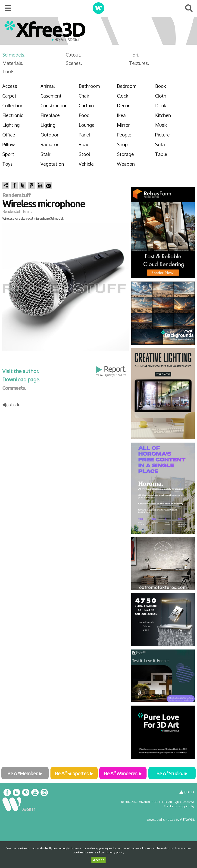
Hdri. (134, 55)
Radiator (50, 144)
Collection (13, 105)
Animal (48, 86)
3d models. (14, 55)
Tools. (9, 71)
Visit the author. (21, 371)
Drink (161, 105)
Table (161, 154)
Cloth (161, 96)
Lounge (87, 125)
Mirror (123, 125)
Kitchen (163, 115)
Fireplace (50, 115)
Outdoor (50, 135)
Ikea (121, 115)
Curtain (86, 105)
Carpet (9, 96)
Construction (54, 105)
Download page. (21, 379)
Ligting (48, 125)
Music (161, 125)
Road (84, 144)
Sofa (160, 144)
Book (161, 86)
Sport (8, 154)
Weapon (126, 164)
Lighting (11, 125)
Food (84, 115)
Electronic (13, 115)
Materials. (13, 63)
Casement (51, 96)
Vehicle (86, 164)
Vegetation (52, 164)
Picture (162, 135)
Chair (84, 96)
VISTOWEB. (187, 820)
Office (9, 135)
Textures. (139, 63)
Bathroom (89, 86)
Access (10, 86)
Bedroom (127, 86)
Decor (123, 105)
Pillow (9, 144)
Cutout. (73, 55)
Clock (123, 96)
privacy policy (115, 852)
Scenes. (74, 63)
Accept (98, 860)
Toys (8, 164)
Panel (84, 135)
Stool (84, 154)
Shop (122, 144)
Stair (45, 154)
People (124, 135)
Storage (125, 154)
